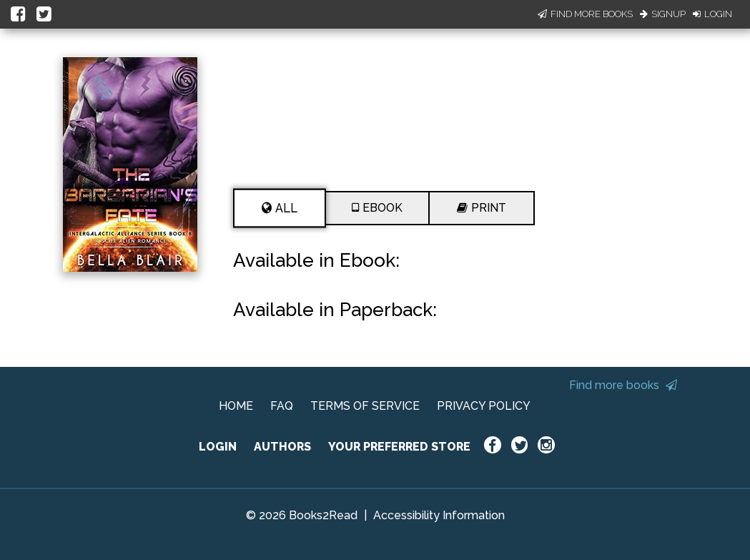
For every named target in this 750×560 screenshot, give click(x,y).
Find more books (623, 385)
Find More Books (585, 14)
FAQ (282, 406)
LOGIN (218, 447)
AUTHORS (282, 447)
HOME (236, 406)
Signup (663, 14)
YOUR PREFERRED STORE (399, 447)
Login (712, 14)
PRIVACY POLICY (484, 406)
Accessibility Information (439, 515)
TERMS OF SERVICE (365, 406)
